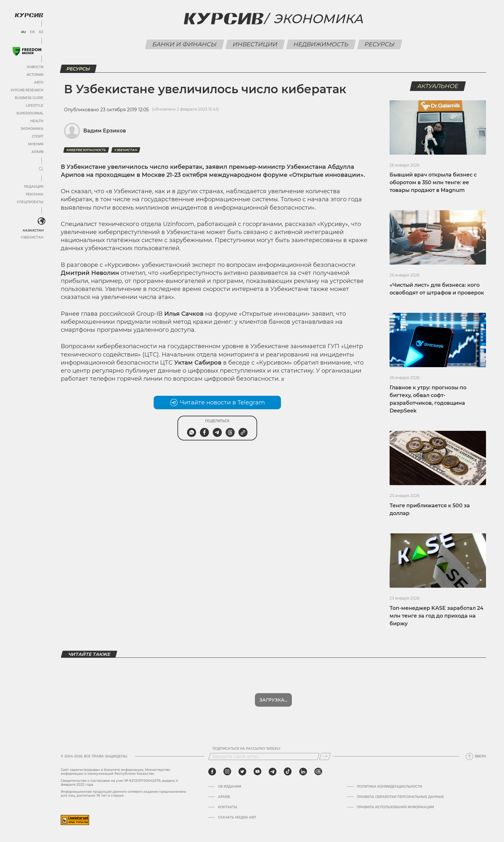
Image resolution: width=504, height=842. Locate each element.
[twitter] (242, 772)
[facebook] (212, 772)
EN (32, 32)
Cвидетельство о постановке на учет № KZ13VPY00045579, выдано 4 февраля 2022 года (119, 783)
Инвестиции (255, 44)
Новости (35, 67)
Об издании (230, 787)
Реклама (35, 194)
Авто (39, 82)
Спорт (38, 136)
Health (37, 121)
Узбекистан (32, 237)
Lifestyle (35, 106)
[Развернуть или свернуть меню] (41, 169)
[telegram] (273, 772)
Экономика (32, 129)
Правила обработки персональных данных (400, 797)
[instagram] (227, 772)
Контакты (228, 807)
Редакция (34, 187)
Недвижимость (321, 44)
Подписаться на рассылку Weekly (247, 749)
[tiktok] (288, 772)
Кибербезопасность (86, 150)
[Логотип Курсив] (29, 15)
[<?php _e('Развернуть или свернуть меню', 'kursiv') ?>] (41, 221)
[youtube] (257, 772)
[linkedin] (303, 772)
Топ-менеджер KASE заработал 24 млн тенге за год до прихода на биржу (437, 616)
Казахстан (33, 230)
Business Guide (29, 98)
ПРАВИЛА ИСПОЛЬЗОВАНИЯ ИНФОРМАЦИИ (395, 807)
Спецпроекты (30, 202)
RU (23, 32)
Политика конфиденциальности (389, 787)
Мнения (36, 144)
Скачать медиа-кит (237, 818)
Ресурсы (379, 44)
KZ (41, 32)
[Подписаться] (325, 756)
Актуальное (438, 86)
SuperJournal (30, 113)
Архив (37, 152)
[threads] (318, 772)
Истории (35, 75)
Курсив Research (27, 90)
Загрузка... (273, 700)
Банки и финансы (184, 44)
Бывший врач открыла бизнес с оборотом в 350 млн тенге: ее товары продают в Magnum (433, 182)
